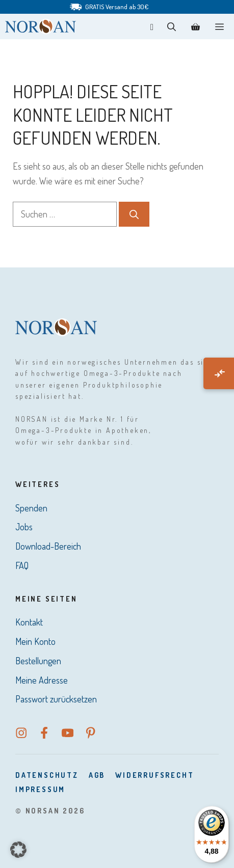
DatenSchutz (47, 775)
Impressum (40, 789)
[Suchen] (134, 214)
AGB (97, 775)
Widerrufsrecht (154, 775)
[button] (172, 26)
